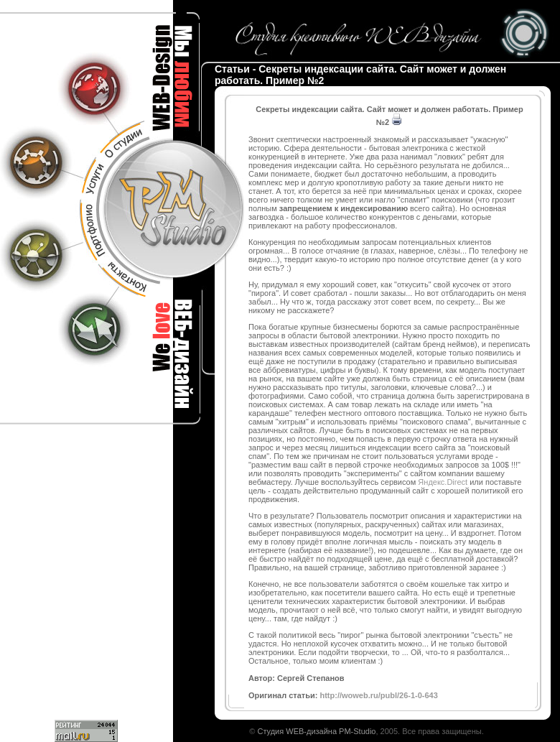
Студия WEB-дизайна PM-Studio (316, 731)
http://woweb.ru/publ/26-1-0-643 (378, 695)
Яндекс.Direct (443, 482)
